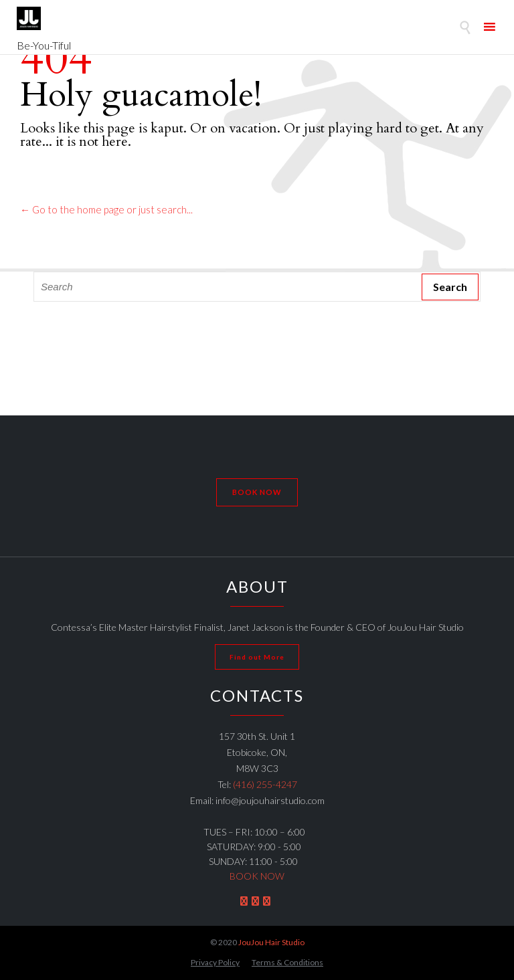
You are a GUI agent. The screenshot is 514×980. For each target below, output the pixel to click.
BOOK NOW (257, 876)
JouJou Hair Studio (271, 942)
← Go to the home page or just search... (106, 209)
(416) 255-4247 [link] (265, 784)
